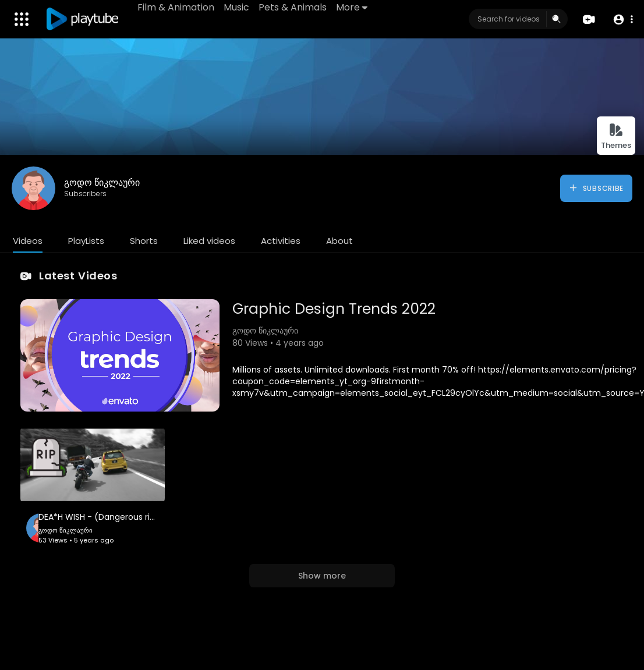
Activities (281, 241)
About (339, 241)
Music (237, 7)
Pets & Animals (293, 7)
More (352, 7)
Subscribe (596, 188)
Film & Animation (176, 7)
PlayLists (86, 241)
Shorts (144, 241)
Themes (616, 137)
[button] (622, 20)
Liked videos (209, 241)
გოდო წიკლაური (102, 182)
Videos (28, 241)
